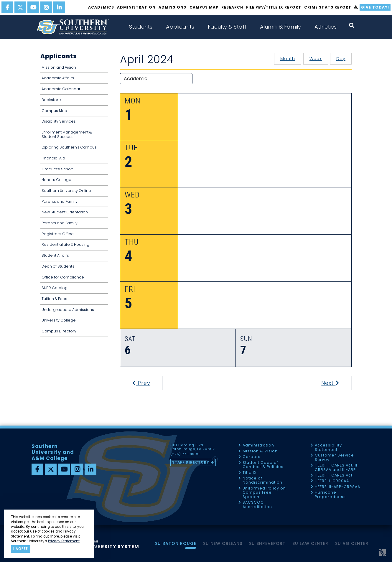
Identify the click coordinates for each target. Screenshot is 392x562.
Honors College (56, 180)
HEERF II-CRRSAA (332, 481)
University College (59, 320)
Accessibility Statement (328, 448)
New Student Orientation (65, 212)
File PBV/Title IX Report (274, 7)
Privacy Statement (64, 541)
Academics (101, 7)
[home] (73, 27)
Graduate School (58, 169)
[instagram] (46, 7)
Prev (145, 383)
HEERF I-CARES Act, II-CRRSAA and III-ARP (337, 468)
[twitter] (20, 7)
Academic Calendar (61, 89)
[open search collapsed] (352, 25)
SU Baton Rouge (176, 543)
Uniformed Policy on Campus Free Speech (264, 493)
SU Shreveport (267, 543)
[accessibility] (356, 7)
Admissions (172, 7)
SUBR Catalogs (56, 288)
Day (341, 59)
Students (141, 27)
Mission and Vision (59, 67)
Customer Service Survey (334, 458)
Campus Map (204, 7)
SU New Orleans (223, 543)
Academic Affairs (58, 78)
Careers (252, 457)
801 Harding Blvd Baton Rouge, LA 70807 (193, 447)
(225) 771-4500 (185, 454)
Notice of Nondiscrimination (262, 481)
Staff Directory (191, 462)
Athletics (326, 27)
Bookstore (51, 100)
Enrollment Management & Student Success (67, 134)
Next (336, 383)
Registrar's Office (58, 234)
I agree (21, 549)
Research (232, 7)
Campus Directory (59, 331)
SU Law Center (310, 543)
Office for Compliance (63, 277)
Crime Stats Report (328, 7)
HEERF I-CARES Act (334, 476)
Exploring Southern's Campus (69, 147)
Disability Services (59, 121)
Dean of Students (58, 266)
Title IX (250, 473)
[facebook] (7, 7)
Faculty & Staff (227, 27)
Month (288, 59)
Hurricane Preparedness (330, 495)
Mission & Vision (260, 451)
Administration (136, 7)
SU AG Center (352, 543)
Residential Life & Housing (65, 244)
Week (316, 59)
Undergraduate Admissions (68, 310)
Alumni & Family (280, 27)
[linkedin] (59, 7)
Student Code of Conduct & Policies (263, 465)
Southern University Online (66, 191)
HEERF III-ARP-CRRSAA (337, 487)
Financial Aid (53, 158)
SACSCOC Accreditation (257, 505)
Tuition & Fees (54, 299)
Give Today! (375, 7)
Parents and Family (60, 201)
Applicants (180, 27)
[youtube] (33, 7)
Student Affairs (55, 255)
